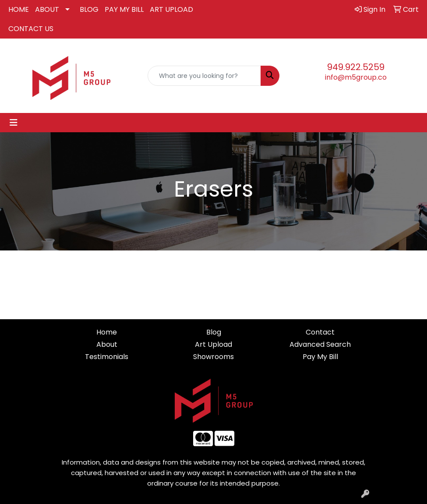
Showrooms (213, 357)
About (107, 344)
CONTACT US (31, 29)
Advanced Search (320, 344)
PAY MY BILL (124, 9)
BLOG (89, 9)
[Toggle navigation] (14, 123)
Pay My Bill (320, 357)
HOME (19, 9)
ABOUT (47, 9)
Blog (214, 332)
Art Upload (213, 344)
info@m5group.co (356, 77)
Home (107, 332)
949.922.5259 (356, 67)
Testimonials (107, 357)
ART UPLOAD (171, 9)
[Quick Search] (204, 76)
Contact (320, 332)
